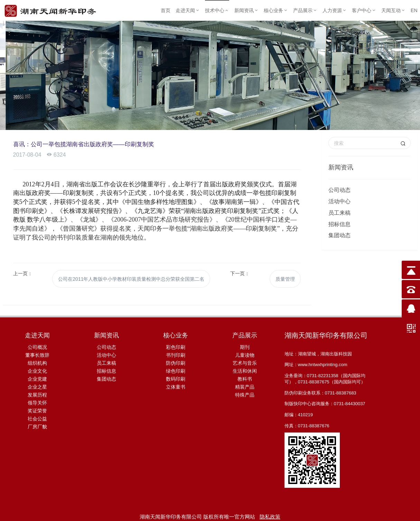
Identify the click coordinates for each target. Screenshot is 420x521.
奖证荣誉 (37, 408)
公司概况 (37, 344)
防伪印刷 (176, 360)
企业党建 (37, 376)
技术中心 (217, 10)
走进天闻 (188, 10)
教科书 (245, 376)
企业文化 (37, 368)
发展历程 (37, 392)
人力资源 (335, 10)
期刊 (245, 344)
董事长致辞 (37, 352)
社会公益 (37, 416)
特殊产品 (245, 392)
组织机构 (37, 360)
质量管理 (284, 277)
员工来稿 (339, 213)
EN (414, 10)
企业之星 (37, 384)
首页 (166, 10)
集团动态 (339, 235)
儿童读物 (245, 352)
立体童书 (176, 384)
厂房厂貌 (37, 424)
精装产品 (245, 384)
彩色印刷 (176, 344)
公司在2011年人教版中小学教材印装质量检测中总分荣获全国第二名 (131, 277)
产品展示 (305, 10)
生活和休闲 (245, 368)
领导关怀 (37, 400)
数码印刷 (176, 376)
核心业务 (276, 10)
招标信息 (339, 224)
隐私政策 (270, 514)
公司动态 (339, 190)
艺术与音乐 (245, 360)
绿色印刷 (176, 368)
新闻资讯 (246, 10)
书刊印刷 (176, 352)
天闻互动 (393, 10)
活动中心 (339, 201)
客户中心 (364, 10)
